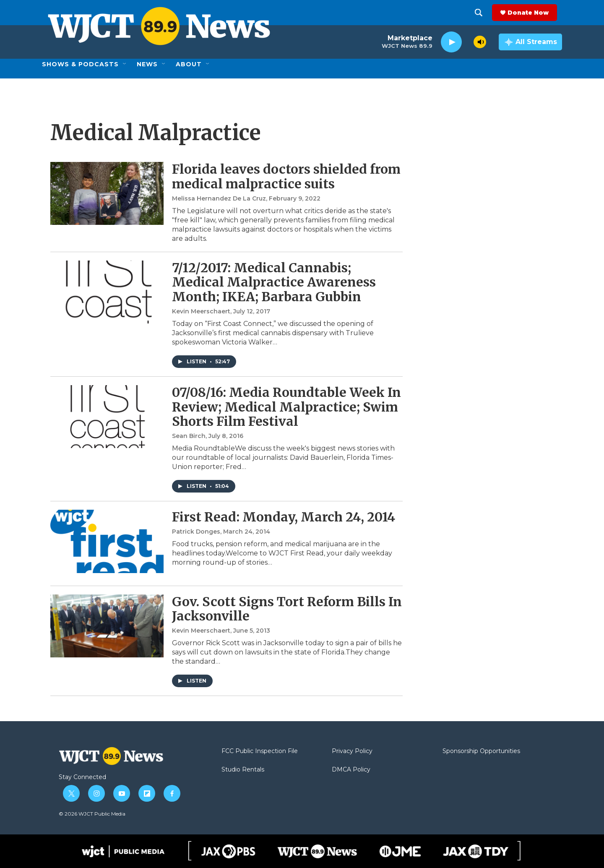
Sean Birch (189, 436)
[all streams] (530, 42)
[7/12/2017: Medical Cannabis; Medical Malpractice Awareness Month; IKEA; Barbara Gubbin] (107, 292)
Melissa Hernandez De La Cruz (219, 198)
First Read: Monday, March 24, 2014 (284, 517)
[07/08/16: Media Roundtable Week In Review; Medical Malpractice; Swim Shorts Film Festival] (107, 417)
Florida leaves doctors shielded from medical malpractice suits (286, 176)
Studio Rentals (243, 770)
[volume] (480, 42)
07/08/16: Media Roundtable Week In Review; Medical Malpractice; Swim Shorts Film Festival (286, 407)
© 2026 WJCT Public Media (92, 814)
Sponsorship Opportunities (481, 751)
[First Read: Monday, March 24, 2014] (107, 541)
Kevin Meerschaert (201, 311)
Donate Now (533, 13)
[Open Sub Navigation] (125, 64)
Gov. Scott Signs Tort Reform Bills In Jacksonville (287, 609)
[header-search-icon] (484, 13)
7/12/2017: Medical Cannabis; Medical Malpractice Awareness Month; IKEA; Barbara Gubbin (274, 282)
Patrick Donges (196, 532)
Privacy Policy (352, 751)
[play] (451, 42)
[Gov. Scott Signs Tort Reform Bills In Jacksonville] (107, 626)
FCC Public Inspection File (260, 751)
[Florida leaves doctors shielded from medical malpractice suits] (107, 193)
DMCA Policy (351, 770)
